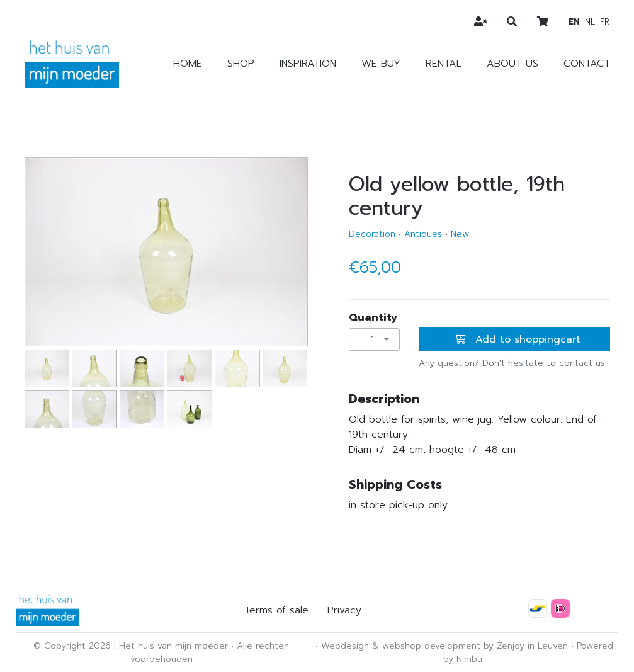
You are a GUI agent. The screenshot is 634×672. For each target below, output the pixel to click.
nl (590, 22)
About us (512, 64)
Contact (587, 64)
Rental (444, 64)
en (574, 22)
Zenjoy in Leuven (532, 646)
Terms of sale (276, 610)
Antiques (423, 234)
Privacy (344, 610)
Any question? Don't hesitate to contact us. (513, 363)
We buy (381, 64)
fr (605, 22)
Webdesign (345, 646)
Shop (241, 64)
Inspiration (308, 64)
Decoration (372, 234)
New (460, 234)
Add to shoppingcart (517, 339)
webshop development (431, 646)
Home (188, 64)
